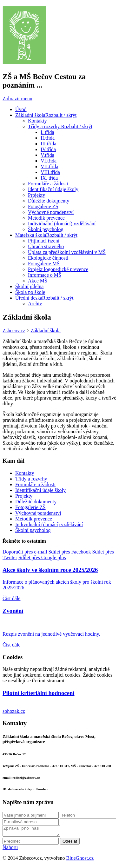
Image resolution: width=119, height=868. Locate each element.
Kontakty (25, 473)
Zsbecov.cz (14, 331)
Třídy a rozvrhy (31, 479)
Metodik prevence (34, 519)
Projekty (24, 496)
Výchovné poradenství (38, 513)
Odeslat (70, 843)
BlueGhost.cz (80, 860)
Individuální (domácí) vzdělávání (49, 524)
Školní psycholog (33, 530)
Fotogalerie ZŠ (30, 507)
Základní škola (46, 331)
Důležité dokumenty (36, 502)
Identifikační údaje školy (40, 490)
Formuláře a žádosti (35, 484)
